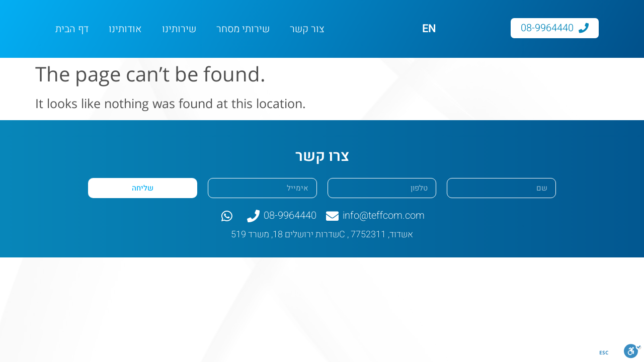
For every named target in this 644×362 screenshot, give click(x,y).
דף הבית (72, 29)
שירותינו (179, 29)
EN (429, 29)
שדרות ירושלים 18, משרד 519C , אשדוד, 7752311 (322, 235)
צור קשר (307, 29)
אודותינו (125, 29)
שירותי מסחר (243, 29)
